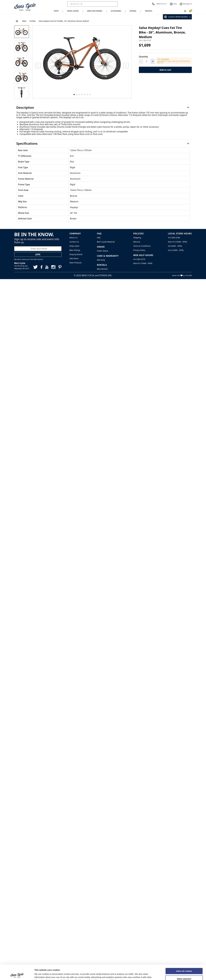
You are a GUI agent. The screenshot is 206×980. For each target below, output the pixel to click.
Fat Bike (33, 21)
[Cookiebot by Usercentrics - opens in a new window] (17, 975)
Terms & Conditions (142, 246)
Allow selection (184, 965)
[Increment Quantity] (153, 61)
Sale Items (74, 258)
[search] (91, 4)
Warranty (101, 260)
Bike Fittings (75, 250)
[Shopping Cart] (190, 11)
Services (149, 11)
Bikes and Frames (95, 11)
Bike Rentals (102, 269)
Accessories (116, 11)
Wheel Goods (73, 11)
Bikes (24, 21)
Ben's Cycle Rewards (106, 242)
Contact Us (74, 242)
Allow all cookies (184, 957)
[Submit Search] (71, 4)
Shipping (137, 238)
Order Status (103, 251)
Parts (56, 11)
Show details (138, 975)
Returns (137, 242)
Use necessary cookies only (184, 972)
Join (38, 254)
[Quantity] (147, 61)
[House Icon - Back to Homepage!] (17, 21)
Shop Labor (74, 246)
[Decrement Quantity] (141, 61)
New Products (75, 263)
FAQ (99, 238)
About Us (73, 238)
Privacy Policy (139, 250)
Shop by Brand (76, 254)
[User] (185, 11)
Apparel (133, 11)
